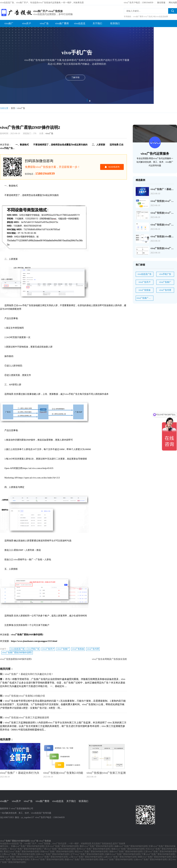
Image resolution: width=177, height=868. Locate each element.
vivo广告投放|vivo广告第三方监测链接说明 (27, 718)
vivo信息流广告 (17, 649)
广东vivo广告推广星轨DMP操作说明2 (25, 849)
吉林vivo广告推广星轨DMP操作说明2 (53, 854)
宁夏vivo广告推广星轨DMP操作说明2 (158, 854)
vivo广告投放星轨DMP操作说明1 (16, 659)
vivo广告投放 (78, 649)
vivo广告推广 (63, 649)
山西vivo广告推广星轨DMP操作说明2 (120, 857)
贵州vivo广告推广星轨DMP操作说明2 (94, 849)
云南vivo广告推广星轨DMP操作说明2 (151, 860)
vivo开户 (27, 23)
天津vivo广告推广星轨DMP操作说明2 (47, 860)
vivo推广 (9, 23)
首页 (13, 108)
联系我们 (115, 23)
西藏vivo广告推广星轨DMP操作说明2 (116, 860)
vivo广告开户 (48, 649)
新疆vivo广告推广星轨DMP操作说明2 (82, 860)
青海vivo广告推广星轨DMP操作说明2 (17, 857)
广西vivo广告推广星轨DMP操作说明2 (59, 849)
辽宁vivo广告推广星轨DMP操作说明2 (87, 854)
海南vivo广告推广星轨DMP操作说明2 (128, 849)
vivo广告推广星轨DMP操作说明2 (17, 653)
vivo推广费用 (62, 23)
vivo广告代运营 (59, 844)
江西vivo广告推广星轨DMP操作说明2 (19, 854)
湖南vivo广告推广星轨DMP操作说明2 (126, 852)
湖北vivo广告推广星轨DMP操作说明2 (92, 852)
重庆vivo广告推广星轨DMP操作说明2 (97, 846)
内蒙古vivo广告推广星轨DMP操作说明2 (123, 854)
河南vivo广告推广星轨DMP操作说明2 (57, 852)
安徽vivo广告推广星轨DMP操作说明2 (28, 846)
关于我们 (97, 23)
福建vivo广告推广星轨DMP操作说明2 (131, 846)
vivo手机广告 (33, 649)
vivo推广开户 (30, 844)
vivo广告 (44, 23)
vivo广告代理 (93, 649)
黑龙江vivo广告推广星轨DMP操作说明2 (22, 852)
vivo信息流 (80, 23)
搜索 (173, 11)
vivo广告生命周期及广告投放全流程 (109, 659)
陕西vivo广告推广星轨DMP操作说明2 (155, 857)
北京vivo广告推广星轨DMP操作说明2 (62, 846)
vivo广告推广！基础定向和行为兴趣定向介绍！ (29, 674)
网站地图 (173, 3)
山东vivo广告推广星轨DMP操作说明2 (51, 857)
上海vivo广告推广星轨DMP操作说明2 (86, 857)
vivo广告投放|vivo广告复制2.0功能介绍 (25, 696)
